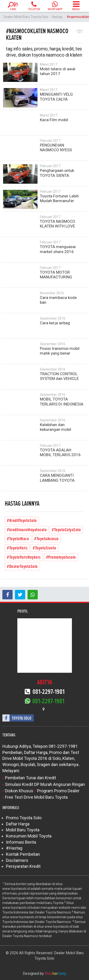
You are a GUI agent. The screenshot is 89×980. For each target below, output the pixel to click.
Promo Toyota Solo (24, 818)
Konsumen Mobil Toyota (29, 836)
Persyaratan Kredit (23, 866)
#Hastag (14, 848)
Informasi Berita (21, 842)
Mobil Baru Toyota (23, 830)
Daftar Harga (18, 824)
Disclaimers (17, 860)
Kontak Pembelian (23, 854)
